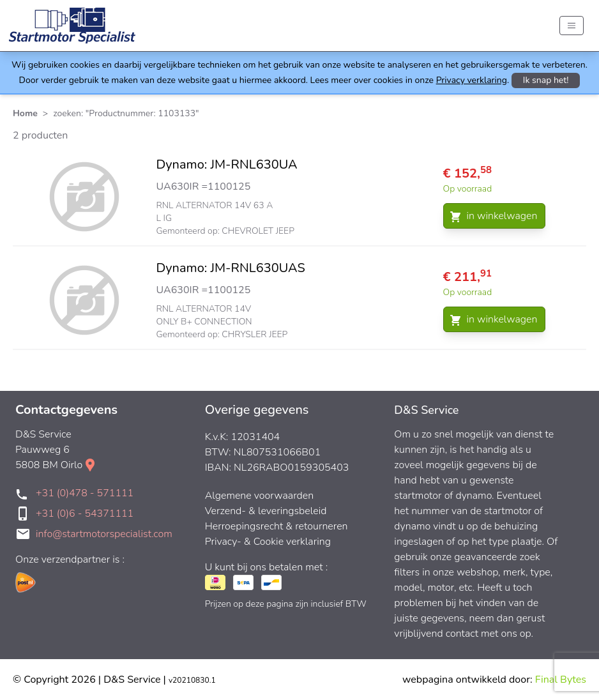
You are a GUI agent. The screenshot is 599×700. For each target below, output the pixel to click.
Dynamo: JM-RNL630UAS (231, 268)
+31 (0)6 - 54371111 (85, 514)
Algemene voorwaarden (260, 496)
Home (25, 113)
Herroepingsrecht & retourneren (277, 526)
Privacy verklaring (472, 80)
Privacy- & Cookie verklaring (268, 542)
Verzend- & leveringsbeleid (266, 511)
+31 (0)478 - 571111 (85, 493)
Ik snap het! (546, 80)
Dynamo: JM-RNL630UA (227, 164)
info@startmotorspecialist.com (104, 534)
